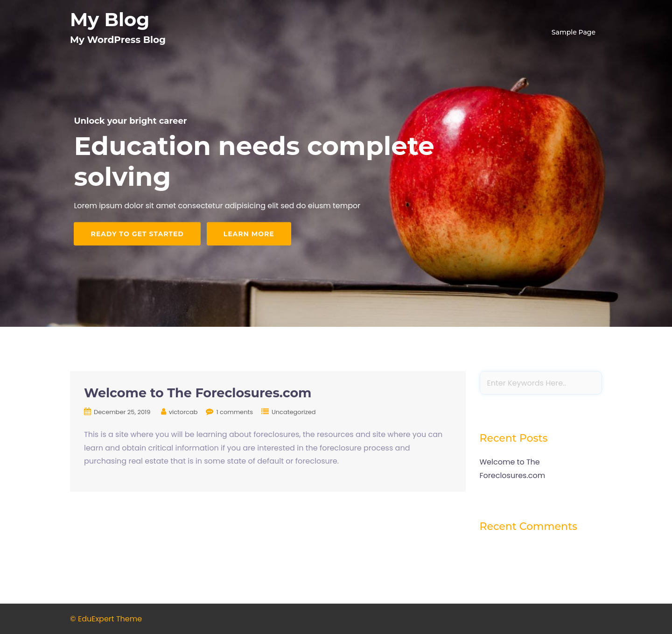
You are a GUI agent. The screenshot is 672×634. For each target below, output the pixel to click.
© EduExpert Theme (106, 619)
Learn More (249, 233)
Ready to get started (137, 233)
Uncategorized (294, 412)
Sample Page (574, 32)
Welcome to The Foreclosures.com (198, 393)
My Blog (110, 19)
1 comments (234, 412)
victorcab (183, 412)
